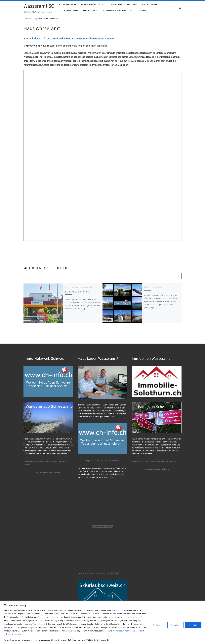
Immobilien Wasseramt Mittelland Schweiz (92, 573)
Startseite (28, 20)
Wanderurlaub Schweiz (48, 462)
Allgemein (38, 20)
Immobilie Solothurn (140, 462)
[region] (102, 622)
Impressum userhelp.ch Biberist (48, 473)
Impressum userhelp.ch (96, 461)
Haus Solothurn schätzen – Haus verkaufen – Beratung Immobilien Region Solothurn (69, 40)
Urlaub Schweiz (153, 289)
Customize (157, 625)
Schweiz (115, 461)
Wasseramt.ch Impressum (167, 462)
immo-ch (153, 462)
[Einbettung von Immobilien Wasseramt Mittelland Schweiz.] (102, 526)
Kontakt (111, 477)
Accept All (193, 625)
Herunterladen (113, 573)
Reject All (175, 625)
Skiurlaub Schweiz (31, 462)
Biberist (108, 461)
